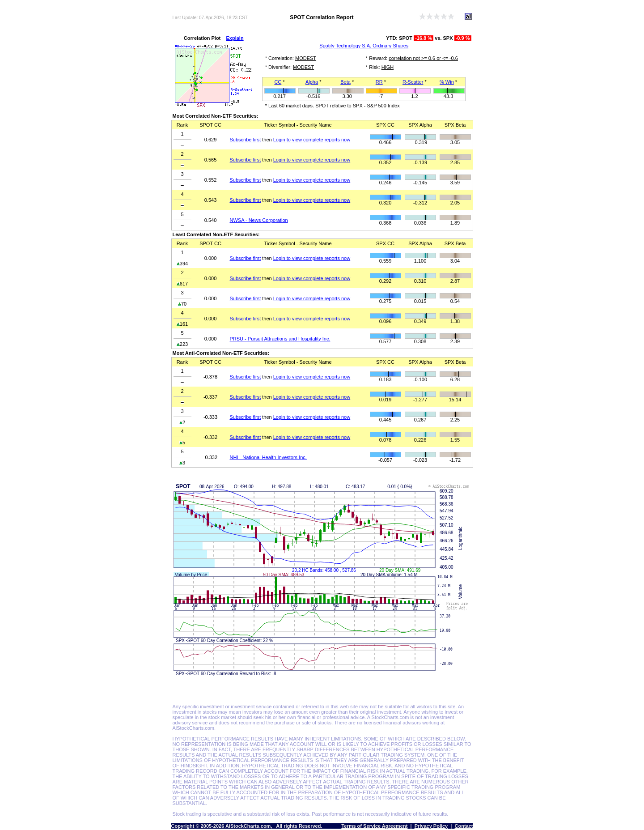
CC (278, 82)
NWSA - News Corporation (259, 220)
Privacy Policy (431, 826)
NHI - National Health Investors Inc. (268, 457)
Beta (345, 82)
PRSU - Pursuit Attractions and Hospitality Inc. (280, 339)
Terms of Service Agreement (374, 826)
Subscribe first (246, 140)
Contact (464, 826)
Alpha (312, 82)
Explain (235, 38)
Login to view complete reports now (312, 140)
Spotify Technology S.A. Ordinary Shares (364, 46)
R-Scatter (413, 82)
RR (379, 82)
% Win (447, 82)
